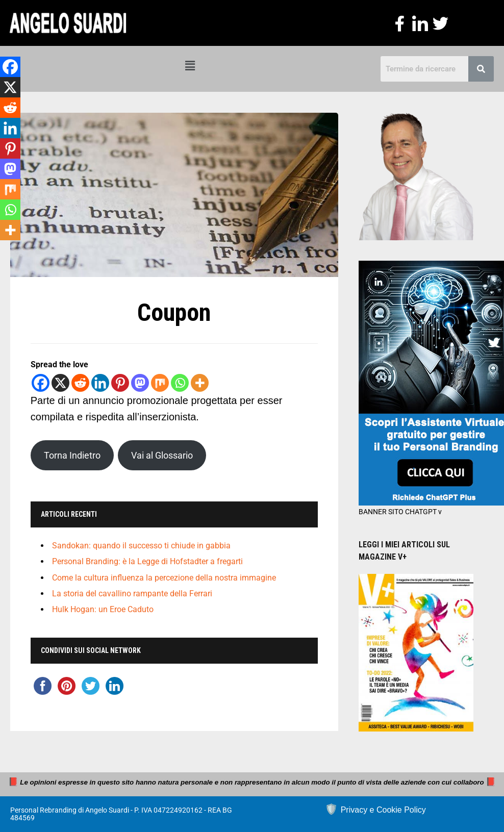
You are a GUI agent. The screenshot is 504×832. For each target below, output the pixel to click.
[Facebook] (41, 383)
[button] (190, 66)
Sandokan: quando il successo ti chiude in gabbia (141, 546)
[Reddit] (80, 383)
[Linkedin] (100, 383)
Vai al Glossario (162, 455)
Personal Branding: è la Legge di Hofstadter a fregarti (147, 562)
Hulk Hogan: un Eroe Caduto (103, 609)
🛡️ (375, 809)
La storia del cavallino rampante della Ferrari (132, 594)
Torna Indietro (72, 455)
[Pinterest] (120, 383)
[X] (60, 383)
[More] (200, 383)
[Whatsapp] (180, 383)
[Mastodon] (140, 383)
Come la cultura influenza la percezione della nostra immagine (164, 578)
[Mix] (160, 383)
